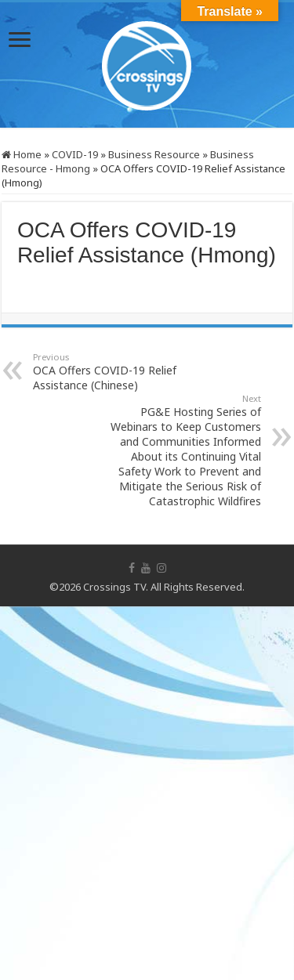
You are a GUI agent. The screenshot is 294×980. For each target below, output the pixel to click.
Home (22, 154)
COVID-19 (75, 154)
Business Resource (154, 154)
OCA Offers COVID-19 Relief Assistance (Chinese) (113, 372)
